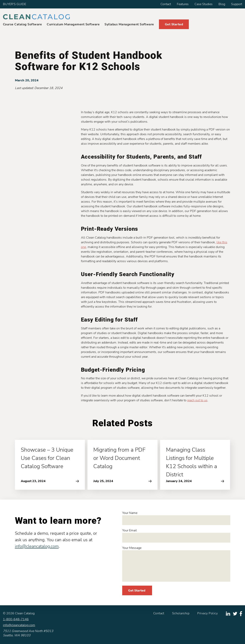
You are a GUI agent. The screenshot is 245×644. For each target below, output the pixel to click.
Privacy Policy (207, 613)
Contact (166, 4)
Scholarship (181, 613)
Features (183, 4)
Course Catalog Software (22, 24)
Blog (222, 4)
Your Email (176, 535)
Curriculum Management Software (73, 24)
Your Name (176, 518)
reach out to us (197, 400)
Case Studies (204, 4)
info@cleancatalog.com (37, 546)
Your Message (176, 564)
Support (237, 4)
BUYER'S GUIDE (15, 4)
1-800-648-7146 (16, 619)
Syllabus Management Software (129, 24)
